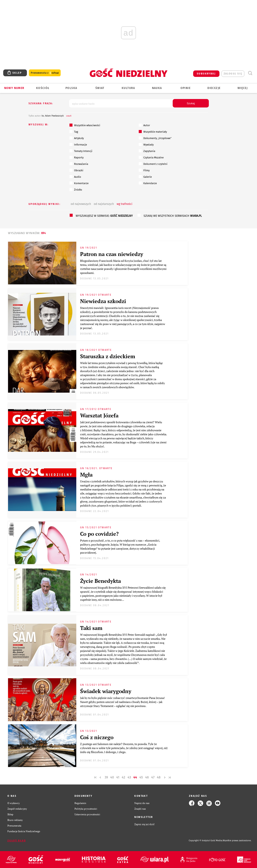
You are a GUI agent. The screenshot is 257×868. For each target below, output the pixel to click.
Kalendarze (148, 183)
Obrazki (76, 170)
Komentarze (79, 183)
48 (159, 777)
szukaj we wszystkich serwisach (173, 216)
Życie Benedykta (100, 581)
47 (153, 777)
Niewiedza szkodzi (103, 301)
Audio (75, 177)
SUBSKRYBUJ (206, 74)
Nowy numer (14, 88)
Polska (71, 88)
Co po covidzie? (99, 534)
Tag (74, 132)
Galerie (145, 177)
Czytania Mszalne (151, 157)
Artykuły (77, 138)
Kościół (43, 88)
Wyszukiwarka (250, 73)
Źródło (76, 190)
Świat (100, 88)
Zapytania (147, 151)
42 (123, 777)
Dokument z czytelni (153, 164)
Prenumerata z (45, 73)
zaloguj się (233, 74)
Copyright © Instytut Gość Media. (206, 841)
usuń (69, 116)
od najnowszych (81, 204)
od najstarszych (104, 204)
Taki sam (91, 628)
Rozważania (79, 164)
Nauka (157, 88)
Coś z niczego (97, 737)
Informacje (78, 144)
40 (112, 777)
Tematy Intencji (81, 151)
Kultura (128, 88)
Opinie (186, 88)
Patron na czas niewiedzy (112, 254)
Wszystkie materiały (153, 132)
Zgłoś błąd (17, 841)
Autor (144, 125)
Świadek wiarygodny (106, 691)
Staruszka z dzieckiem (108, 356)
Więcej (243, 88)
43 (129, 777)
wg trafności (124, 204)
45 (141, 777)
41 (118, 777)
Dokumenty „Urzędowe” (155, 138)
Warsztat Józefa (99, 415)
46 (147, 777)
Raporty (76, 157)
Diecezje (214, 88)
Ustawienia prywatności (87, 814)
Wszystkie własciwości (85, 125)
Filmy (144, 170)
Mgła (86, 475)
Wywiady (146, 144)
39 (106, 777)
